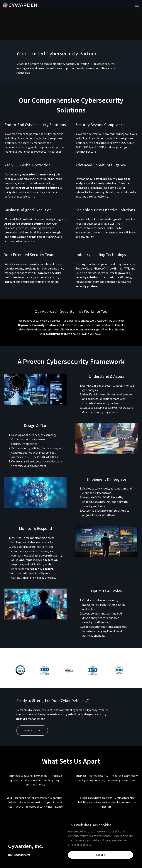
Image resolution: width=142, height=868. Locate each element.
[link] (20, 5)
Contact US (32, 730)
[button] (137, 5)
